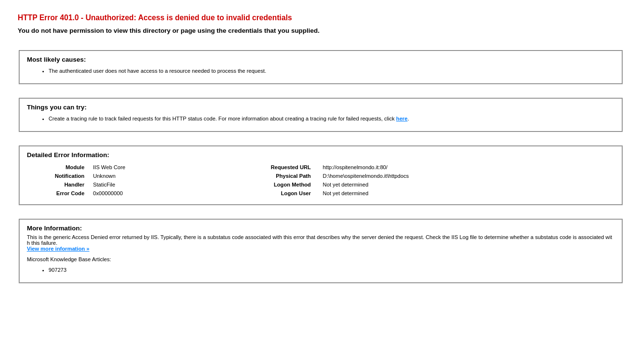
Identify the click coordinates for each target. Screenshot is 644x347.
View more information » (58, 249)
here (402, 119)
